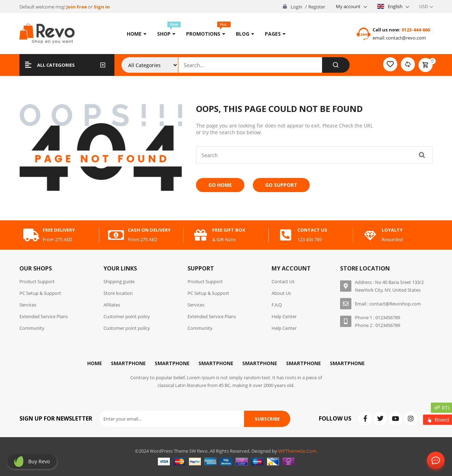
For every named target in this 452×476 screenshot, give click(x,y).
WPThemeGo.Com (297, 451)
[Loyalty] (370, 235)
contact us (312, 230)
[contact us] (286, 235)
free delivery (59, 230)
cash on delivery (149, 230)
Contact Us (434, 461)
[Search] (336, 65)
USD (424, 7)
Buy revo (39, 461)
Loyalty (392, 230)
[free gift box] (201, 235)
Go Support (281, 185)
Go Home (220, 185)
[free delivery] (31, 235)
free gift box (229, 230)
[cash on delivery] (116, 235)
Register (317, 7)
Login (296, 7)
